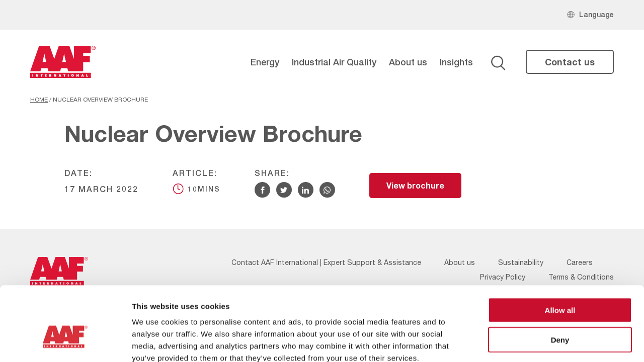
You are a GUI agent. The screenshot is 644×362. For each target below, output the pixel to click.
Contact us (570, 62)
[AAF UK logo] (63, 62)
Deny (560, 283)
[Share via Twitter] (284, 190)
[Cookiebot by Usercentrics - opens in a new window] (65, 342)
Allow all (560, 254)
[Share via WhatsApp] (327, 190)
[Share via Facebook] (262, 190)
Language (596, 14)
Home (39, 100)
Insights (456, 62)
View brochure (415, 185)
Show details (528, 342)
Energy (265, 62)
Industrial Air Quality (334, 62)
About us (408, 62)
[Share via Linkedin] (306, 190)
